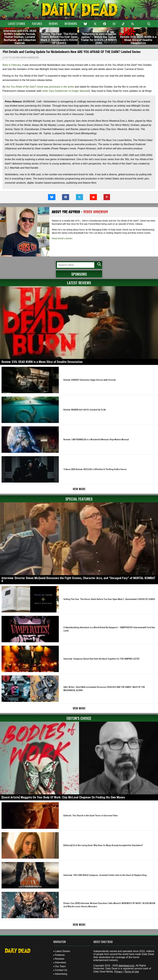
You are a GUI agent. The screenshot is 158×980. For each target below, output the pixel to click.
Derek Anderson (30, 58)
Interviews (71, 24)
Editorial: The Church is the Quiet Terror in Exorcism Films (91, 816)
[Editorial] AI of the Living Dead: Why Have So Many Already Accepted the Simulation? (103, 845)
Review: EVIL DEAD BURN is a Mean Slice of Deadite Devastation (42, 362)
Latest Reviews (79, 283)
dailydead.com (126, 966)
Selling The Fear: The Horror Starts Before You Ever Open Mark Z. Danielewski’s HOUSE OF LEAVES (109, 599)
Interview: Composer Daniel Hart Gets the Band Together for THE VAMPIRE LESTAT (101, 659)
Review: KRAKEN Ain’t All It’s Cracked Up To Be (85, 410)
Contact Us (61, 970)
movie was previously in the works (40, 87)
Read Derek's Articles (62, 238)
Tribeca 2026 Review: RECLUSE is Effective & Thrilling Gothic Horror (95, 469)
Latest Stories (17, 24)
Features (37, 24)
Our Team (60, 966)
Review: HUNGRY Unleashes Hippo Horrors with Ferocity (89, 380)
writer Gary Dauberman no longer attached (65, 91)
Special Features (79, 499)
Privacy (118, 972)
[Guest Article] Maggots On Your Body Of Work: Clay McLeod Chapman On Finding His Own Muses (63, 797)
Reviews (53, 24)
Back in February (12, 65)
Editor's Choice (79, 718)
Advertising (61, 974)
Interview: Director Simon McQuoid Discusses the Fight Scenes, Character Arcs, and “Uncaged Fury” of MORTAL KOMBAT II (78, 580)
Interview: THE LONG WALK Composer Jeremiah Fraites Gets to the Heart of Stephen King (105, 875)
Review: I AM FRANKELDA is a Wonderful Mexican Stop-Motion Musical (96, 440)
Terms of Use (132, 972)
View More (79, 489)
